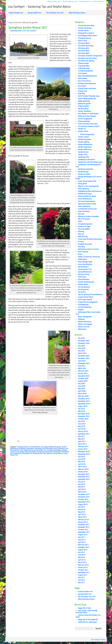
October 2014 (83, 499)
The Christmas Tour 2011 (70, 1)
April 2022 (82, 361)
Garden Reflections (85, 149)
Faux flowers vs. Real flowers (88, 114)
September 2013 (84, 532)
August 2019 (83, 406)
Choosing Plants (35, 447)
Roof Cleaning (83, 252)
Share (25, 441)
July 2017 (81, 436)
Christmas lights (84, 53)
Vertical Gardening (84, 307)
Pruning (81, 242)
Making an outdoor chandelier (88, 216)
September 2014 (84, 502)
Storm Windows (84, 279)
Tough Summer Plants (86, 297)
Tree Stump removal (85, 300)
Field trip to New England (87, 116)
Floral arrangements (85, 119)
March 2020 (82, 394)
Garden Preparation (85, 147)
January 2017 (83, 449)
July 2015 (81, 482)
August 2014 (83, 504)
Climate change (83, 63)
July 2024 (81, 346)
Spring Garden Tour (85, 1)
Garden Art (82, 129)
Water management (85, 317)
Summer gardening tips (86, 282)
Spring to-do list (84, 274)
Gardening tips (37, 453)
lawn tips (81, 214)
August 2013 (83, 535)
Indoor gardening (84, 206)
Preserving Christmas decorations (90, 239)
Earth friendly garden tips (87, 99)
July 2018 (81, 421)
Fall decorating (83, 109)
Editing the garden (55, 447)
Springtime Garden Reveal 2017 (28, 28)
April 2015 (82, 489)
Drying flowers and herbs (87, 88)
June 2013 (82, 540)
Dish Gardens (83, 78)
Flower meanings (84, 121)
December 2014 (84, 494)
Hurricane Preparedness (86, 201)
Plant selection (48, 453)
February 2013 (83, 545)
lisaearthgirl (14, 31)
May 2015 (81, 487)
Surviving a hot (83, 289)
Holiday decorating (85, 194)
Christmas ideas (84, 51)
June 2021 (82, 366)
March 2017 (82, 444)
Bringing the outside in (86, 33)
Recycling (81, 247)
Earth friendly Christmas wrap (89, 96)
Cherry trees (82, 41)
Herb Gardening (83, 189)
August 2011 (83, 575)
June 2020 (82, 386)
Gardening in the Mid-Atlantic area (46, 448)
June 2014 (82, 510)
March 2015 (82, 492)
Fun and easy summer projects (89, 126)
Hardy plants (82, 184)
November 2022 (84, 358)
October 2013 (83, 530)
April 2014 (82, 515)
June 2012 (82, 555)
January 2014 (83, 522)
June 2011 (82, 580)
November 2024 (84, 343)
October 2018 (83, 419)
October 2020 (83, 379)
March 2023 (82, 353)
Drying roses (82, 91)
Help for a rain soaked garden (88, 186)
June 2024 (82, 348)
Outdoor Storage (84, 226)
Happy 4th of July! (84, 608)
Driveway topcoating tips (87, 83)
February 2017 (83, 447)
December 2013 (84, 525)
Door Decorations (84, 81)
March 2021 (82, 368)
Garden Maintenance (85, 144)
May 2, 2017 (23, 31)
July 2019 (81, 409)
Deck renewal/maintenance (87, 76)
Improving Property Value (87, 204)
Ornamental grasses (85, 224)
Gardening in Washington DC (23, 453)
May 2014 (81, 512)
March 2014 (82, 517)
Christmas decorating (86, 46)
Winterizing (82, 329)
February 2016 (83, 469)
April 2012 (82, 560)
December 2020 (84, 376)
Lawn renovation (84, 211)
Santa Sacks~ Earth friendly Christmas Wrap (87, 612)
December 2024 (84, 341)
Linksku (17, 643)
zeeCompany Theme (98, 640)
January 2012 (83, 567)
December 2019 (84, 399)
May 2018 (81, 426)
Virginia (81, 310)
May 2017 (81, 439)
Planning (81, 232)
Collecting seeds (84, 68)
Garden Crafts (83, 131)
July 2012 (81, 552)
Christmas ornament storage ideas (90, 56)
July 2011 (81, 578)
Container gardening (85, 71)
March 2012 (82, 562)
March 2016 (82, 467)
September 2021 (84, 363)
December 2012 (84, 547)
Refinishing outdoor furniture (88, 249)
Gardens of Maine (84, 174)
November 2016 (84, 452)
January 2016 (83, 472)
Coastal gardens (84, 66)
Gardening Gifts (84, 157)
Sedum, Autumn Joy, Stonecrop (89, 257)
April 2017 (82, 441)
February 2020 (83, 396)
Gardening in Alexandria (27, 448)
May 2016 (81, 462)
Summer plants (83, 284)
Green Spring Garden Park (87, 181)
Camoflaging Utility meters (87, 36)
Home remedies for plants (87, 196)
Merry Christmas (84, 219)
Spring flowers (58, 453)
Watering (81, 319)
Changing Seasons (23, 447)
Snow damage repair (85, 262)
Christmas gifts (83, 48)
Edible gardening (84, 101)
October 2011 (83, 570)
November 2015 (84, 477)
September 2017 (84, 434)
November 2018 (84, 416)
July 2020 (81, 384)
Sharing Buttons (6, 643)
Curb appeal (20, 452)
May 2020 (81, 389)
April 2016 (82, 464)
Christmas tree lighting (86, 61)
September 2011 (84, 572)
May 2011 (81, 583)
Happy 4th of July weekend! (88, 620)
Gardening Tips (28, 450)
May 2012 (81, 557)
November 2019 (84, 401)
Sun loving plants (84, 287)
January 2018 (83, 431)
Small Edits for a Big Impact (87, 622)
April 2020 (82, 391)
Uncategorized (52, 450)
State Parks (82, 277)
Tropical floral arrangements (88, 302)
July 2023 (81, 351)
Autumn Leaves (83, 31)
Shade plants (82, 259)
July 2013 (81, 537)
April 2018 (82, 429)
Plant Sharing (83, 237)
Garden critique (83, 137)
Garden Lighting (84, 142)
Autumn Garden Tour (98, 1)
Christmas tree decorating (87, 58)
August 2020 (83, 381)
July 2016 (81, 457)
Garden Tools (83, 155)
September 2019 (84, 404)
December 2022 (84, 356)
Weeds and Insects (85, 322)
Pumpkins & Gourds (85, 244)
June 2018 (82, 424)
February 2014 (83, 520)
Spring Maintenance (85, 272)
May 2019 (81, 411)
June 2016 (82, 459)
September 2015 (84, 479)
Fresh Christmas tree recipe (88, 124)
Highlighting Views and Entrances (90, 191)
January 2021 (83, 373)
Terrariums (82, 292)
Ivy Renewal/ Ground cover (87, 209)
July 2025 (81, 338)
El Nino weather (84, 106)
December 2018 (84, 414)
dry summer (82, 86)
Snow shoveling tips (85, 264)
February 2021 (83, 371)
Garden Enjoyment (84, 139)
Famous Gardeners (85, 111)
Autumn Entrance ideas (86, 26)
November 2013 (84, 527)
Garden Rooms (83, 152)
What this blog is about (55, 1)
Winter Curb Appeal (85, 324)
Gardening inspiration (86, 169)
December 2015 (84, 474)
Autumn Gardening (85, 28)
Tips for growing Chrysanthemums (90, 295)
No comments (32, 31)
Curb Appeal (45, 447)
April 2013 (82, 542)
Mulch (80, 221)
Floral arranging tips (87, 134)
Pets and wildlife (84, 229)
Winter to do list (84, 327)
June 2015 (82, 484)
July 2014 (81, 507)
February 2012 (83, 565)
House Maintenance (85, 199)
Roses (80, 254)
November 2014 (84, 497)
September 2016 (84, 454)
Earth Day (81, 94)
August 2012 (83, 550)
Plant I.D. (81, 234)
